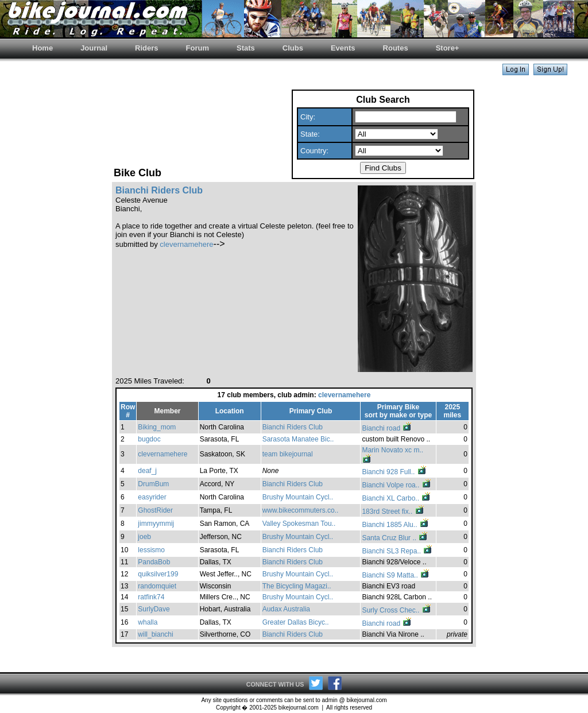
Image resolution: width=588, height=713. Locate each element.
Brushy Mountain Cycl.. (298, 497)
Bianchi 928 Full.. (394, 472)
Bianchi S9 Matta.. (396, 575)
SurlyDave (154, 609)
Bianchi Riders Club (293, 427)
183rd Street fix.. (393, 511)
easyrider (152, 497)
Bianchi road (387, 428)
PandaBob (154, 562)
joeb (144, 537)
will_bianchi (155, 634)
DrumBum (153, 484)
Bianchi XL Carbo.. (396, 498)
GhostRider (155, 510)
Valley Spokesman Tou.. (299, 524)
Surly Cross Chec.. (396, 610)
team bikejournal (288, 454)
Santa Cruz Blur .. (395, 538)
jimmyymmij (156, 524)
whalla (148, 622)
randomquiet (157, 586)
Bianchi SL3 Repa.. (397, 551)
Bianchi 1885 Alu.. (395, 525)
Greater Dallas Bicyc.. (296, 622)
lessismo (151, 550)
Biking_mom (157, 427)
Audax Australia (286, 609)
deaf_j (147, 471)
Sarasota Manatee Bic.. (298, 439)
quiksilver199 (158, 574)
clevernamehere (186, 244)
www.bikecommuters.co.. (301, 510)
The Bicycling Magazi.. (297, 586)
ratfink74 (151, 597)
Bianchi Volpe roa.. (396, 485)
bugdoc (149, 439)
